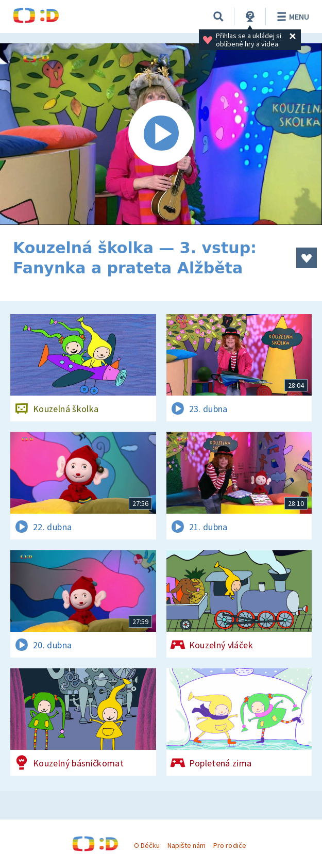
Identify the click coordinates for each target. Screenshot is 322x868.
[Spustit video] (161, 134)
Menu (291, 17)
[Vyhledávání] (218, 17)
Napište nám (187, 845)
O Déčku (147, 845)
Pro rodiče (230, 845)
